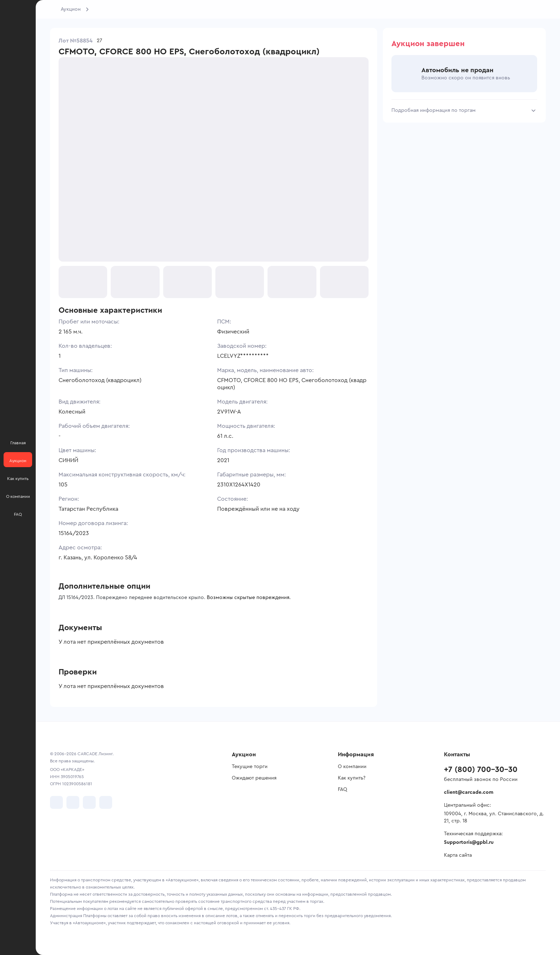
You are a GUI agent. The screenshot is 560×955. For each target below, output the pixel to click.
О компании (352, 767)
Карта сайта (458, 855)
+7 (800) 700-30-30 (481, 770)
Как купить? (352, 778)
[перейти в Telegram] (73, 802)
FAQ (342, 790)
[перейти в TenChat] (106, 802)
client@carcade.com (469, 792)
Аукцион (71, 9)
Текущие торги (250, 767)
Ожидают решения (254, 778)
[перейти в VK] (56, 802)
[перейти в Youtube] (89, 802)
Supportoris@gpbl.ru (469, 842)
